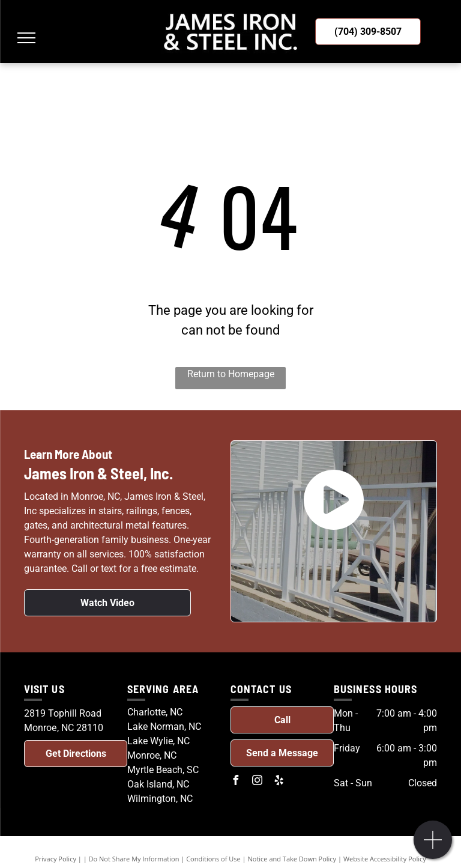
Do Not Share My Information (134, 859)
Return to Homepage (231, 374)
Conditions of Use (213, 859)
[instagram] (257, 782)
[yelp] (279, 782)
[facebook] (235, 782)
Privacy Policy (56, 859)
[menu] (26, 38)
